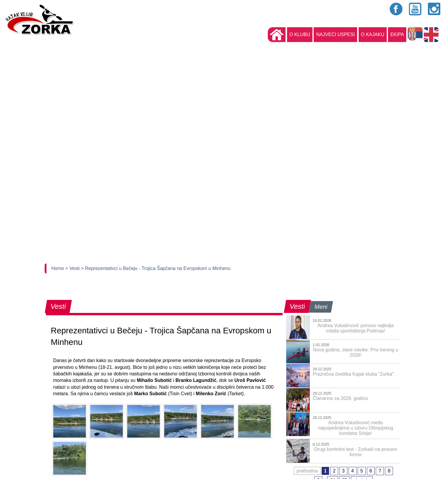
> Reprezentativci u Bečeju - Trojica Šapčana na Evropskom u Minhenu (156, 268)
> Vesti (73, 268)
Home (58, 268)
